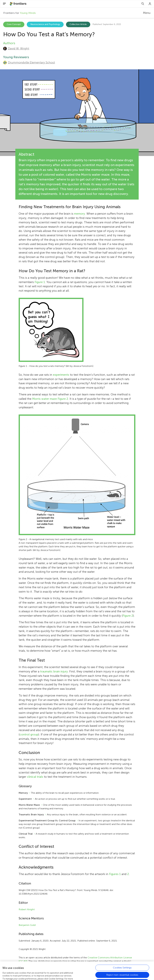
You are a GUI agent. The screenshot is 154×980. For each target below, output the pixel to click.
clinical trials (35, 777)
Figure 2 (63, 399)
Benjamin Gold (27, 925)
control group (29, 734)
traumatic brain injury (54, 671)
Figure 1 (40, 282)
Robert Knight (27, 909)
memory (79, 214)
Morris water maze (45, 399)
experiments (61, 375)
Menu (147, 13)
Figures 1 (115, 874)
